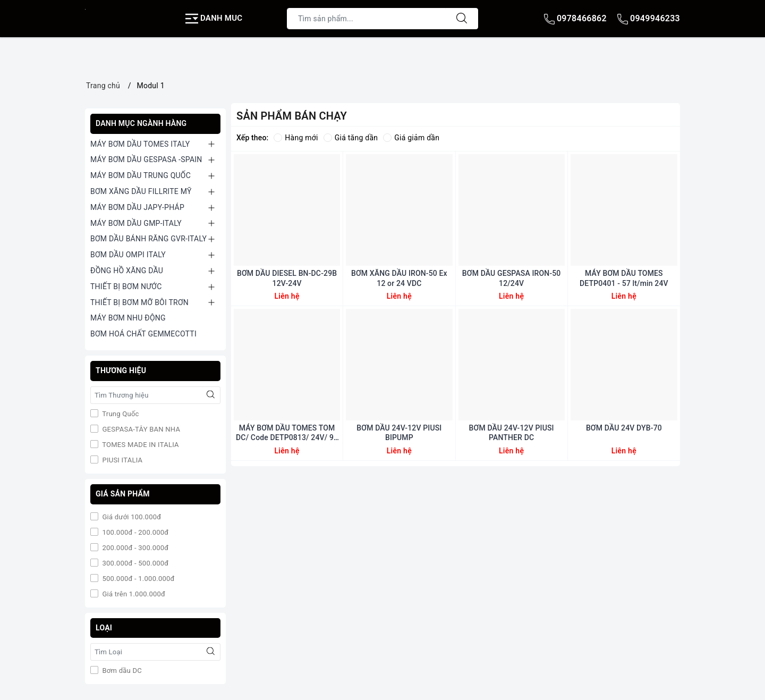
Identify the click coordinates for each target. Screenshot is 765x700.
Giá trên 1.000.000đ (133, 594)
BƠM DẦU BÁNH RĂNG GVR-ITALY (148, 239)
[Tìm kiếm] (462, 19)
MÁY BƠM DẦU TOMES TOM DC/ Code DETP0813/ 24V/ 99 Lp (287, 433)
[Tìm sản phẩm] (366, 19)
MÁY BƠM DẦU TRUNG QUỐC (141, 175)
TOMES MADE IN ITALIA (140, 445)
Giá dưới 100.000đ (131, 517)
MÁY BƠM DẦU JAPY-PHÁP (137, 207)
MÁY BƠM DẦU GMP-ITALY (136, 223)
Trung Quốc (120, 414)
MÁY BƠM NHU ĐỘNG (128, 318)
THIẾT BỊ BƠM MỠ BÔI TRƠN (139, 302)
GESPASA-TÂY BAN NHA (140, 429)
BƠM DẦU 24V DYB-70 (624, 428)
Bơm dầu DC (121, 671)
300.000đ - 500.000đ (134, 563)
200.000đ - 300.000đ (134, 548)
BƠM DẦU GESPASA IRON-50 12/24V (512, 278)
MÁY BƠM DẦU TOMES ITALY (140, 144)
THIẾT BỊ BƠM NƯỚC (126, 286)
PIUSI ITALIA (121, 460)
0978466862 (575, 18)
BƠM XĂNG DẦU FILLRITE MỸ (141, 191)
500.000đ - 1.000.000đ (138, 579)
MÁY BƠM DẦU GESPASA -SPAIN (146, 159)
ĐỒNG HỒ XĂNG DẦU (127, 271)
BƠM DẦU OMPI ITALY (128, 255)
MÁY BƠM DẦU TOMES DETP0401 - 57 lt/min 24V (624, 278)
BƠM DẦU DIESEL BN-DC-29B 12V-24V (287, 278)
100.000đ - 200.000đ (134, 532)
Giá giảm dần (411, 138)
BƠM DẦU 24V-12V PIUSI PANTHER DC (512, 433)
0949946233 (649, 18)
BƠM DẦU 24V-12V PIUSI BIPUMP (399, 433)
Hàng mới (296, 138)
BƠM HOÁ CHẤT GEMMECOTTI (143, 334)
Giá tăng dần (351, 138)
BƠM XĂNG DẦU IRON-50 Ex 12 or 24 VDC (399, 278)
